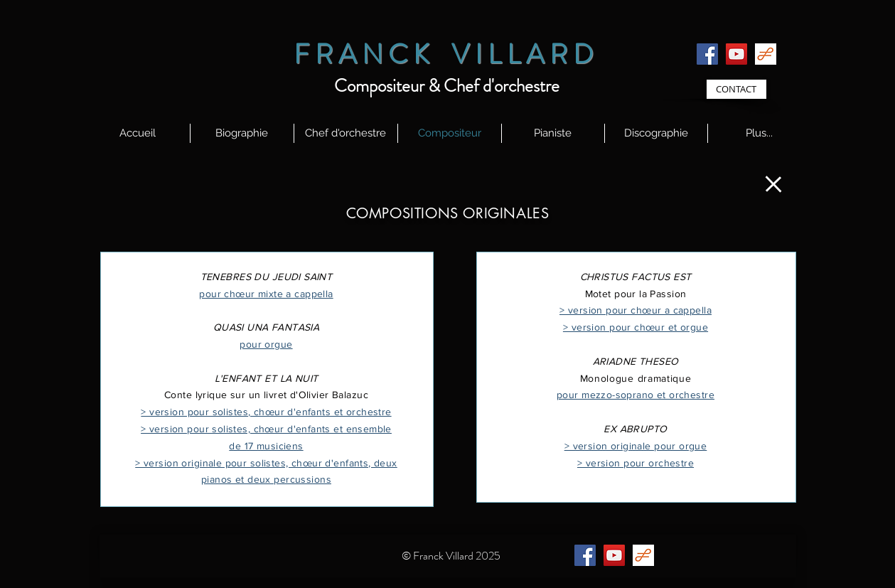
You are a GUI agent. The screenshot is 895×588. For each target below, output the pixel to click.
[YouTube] (736, 54)
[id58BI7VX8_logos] (766, 54)
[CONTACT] (736, 89)
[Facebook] (707, 54)
